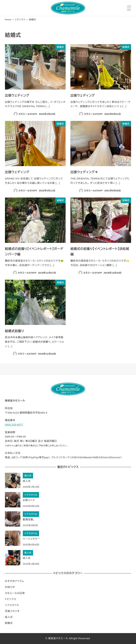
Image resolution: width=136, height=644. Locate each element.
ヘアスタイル (12, 605)
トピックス (11, 599)
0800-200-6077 (14, 425)
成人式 (9, 617)
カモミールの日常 (15, 593)
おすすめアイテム (14, 581)
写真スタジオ (12, 611)
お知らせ (10, 587)
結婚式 (9, 623)
